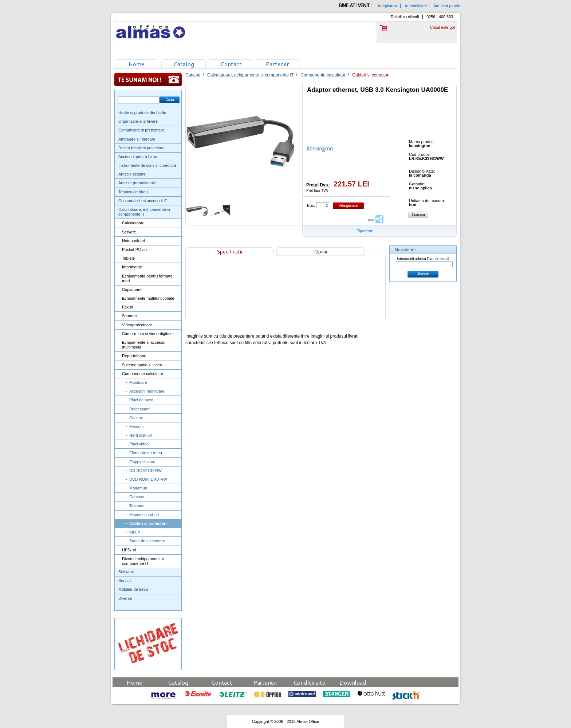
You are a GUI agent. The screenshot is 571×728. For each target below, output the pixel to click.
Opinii (320, 252)
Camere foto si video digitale (147, 334)
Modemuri (138, 488)
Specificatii (229, 252)
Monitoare (138, 382)
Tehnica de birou (133, 192)
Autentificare (416, 6)
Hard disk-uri (141, 435)
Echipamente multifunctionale (148, 298)
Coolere (136, 418)
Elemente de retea (146, 453)
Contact (231, 64)
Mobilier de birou (133, 589)
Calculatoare (133, 223)
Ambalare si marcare (137, 139)
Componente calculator (143, 374)
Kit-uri (135, 532)
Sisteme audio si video (142, 365)
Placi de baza (141, 400)
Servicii (125, 581)
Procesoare (139, 409)
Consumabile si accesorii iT (143, 201)
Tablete (128, 258)
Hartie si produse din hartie (142, 113)
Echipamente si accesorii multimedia (144, 345)
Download (353, 682)
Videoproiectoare (137, 325)
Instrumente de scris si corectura (147, 165)
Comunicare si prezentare (141, 130)
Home (136, 64)
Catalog (184, 64)
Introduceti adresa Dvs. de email (423, 259)
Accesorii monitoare (147, 391)
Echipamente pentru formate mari (147, 278)
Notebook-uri (133, 241)
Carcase (137, 497)
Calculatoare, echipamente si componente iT (144, 212)
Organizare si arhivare (138, 121)
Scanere (129, 316)
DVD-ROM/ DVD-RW (148, 479)
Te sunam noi (148, 80)
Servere (129, 232)
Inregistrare (388, 6)
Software (126, 572)
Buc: (311, 205)
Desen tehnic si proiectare (141, 148)
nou (371, 220)
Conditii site (309, 682)
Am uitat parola (447, 6)
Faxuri (128, 307)
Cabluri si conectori (148, 523)
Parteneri (278, 64)
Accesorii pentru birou (138, 157)
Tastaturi (137, 506)
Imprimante (132, 267)
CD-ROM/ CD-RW (145, 471)
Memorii (136, 426)
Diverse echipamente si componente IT (143, 561)
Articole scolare (132, 174)
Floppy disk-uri (142, 462)
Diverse (125, 598)
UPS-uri (129, 550)
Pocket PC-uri (134, 249)
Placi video (139, 444)
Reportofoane (134, 356)
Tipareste (365, 231)
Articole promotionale (137, 183)
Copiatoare (132, 290)
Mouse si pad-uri (144, 515)
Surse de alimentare (147, 541)
